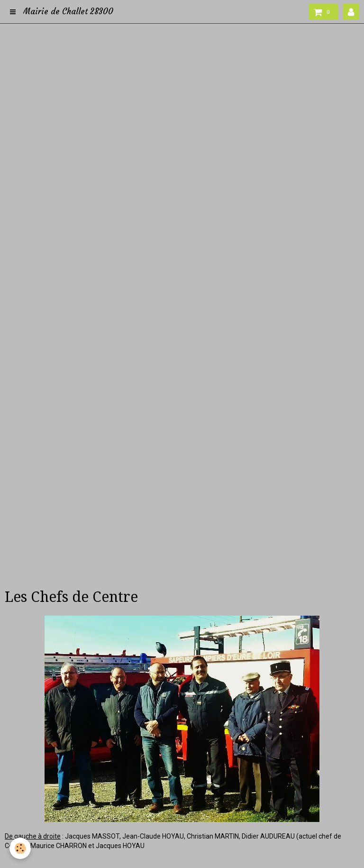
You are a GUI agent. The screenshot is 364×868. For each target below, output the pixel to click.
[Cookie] (20, 848)
